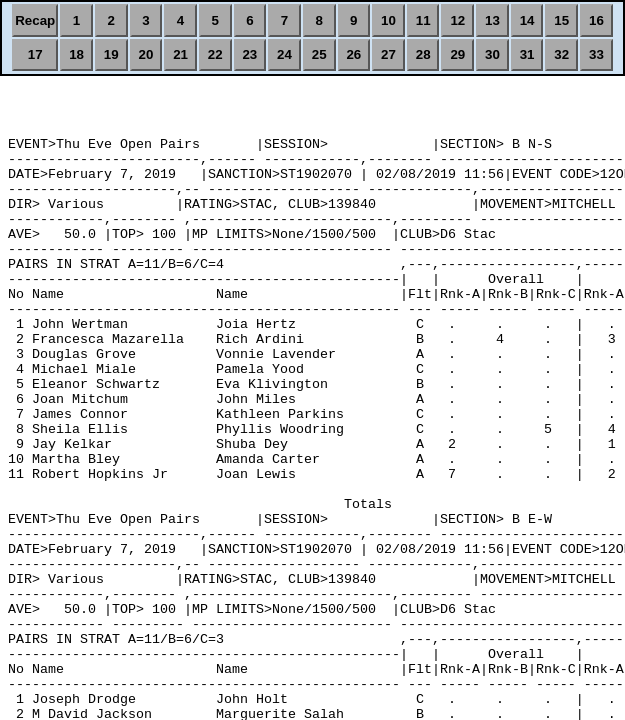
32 (561, 54)
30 (492, 54)
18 (76, 54)
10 (388, 20)
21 (180, 54)
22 (215, 54)
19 (111, 54)
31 (527, 54)
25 (319, 54)
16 (596, 20)
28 (423, 54)
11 (423, 20)
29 (457, 54)
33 (596, 54)
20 (145, 54)
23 (249, 54)
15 (561, 20)
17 (35, 54)
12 (457, 20)
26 (353, 54)
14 (527, 20)
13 (492, 20)
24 (284, 54)
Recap (35, 20)
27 (388, 54)
